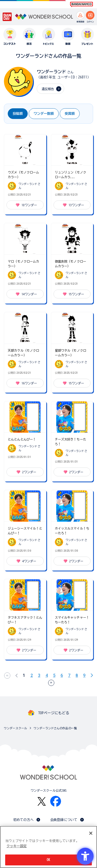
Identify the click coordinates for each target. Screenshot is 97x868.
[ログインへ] (90, 15)
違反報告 (48, 89)
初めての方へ (23, 820)
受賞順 (70, 114)
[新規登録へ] (80, 15)
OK (48, 860)
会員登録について (64, 820)
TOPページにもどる (54, 713)
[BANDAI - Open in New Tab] (7, 17)
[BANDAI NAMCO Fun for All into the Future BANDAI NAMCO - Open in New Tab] (81, 4)
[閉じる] (91, 833)
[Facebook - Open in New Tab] (56, 801)
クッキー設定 (17, 846)
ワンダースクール (15, 728)
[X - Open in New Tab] (42, 801)
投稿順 (18, 114)
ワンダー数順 (44, 114)
